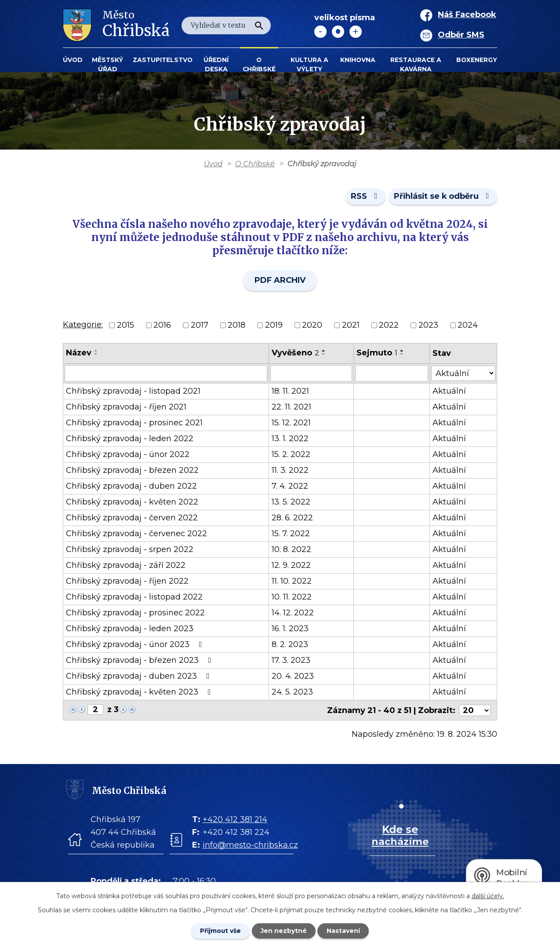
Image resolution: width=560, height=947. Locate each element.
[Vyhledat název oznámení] (166, 374)
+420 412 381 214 (235, 819)
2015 (125, 325)
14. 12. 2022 (293, 613)
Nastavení (344, 931)
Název (79, 353)
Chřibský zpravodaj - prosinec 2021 (134, 423)
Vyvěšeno (296, 353)
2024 (468, 325)
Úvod (73, 60)
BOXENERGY (477, 60)
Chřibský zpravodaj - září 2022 (126, 566)
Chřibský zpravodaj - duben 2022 (131, 486)
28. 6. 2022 (293, 518)
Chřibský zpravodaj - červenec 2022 (136, 534)
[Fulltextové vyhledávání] (226, 26)
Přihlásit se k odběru (443, 197)
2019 (274, 325)
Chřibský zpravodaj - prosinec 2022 (135, 613)
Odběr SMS (461, 35)
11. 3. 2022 (291, 471)
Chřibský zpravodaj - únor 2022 (128, 455)
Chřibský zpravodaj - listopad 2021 (133, 391)
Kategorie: (83, 325)
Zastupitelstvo (163, 60)
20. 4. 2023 (293, 676)
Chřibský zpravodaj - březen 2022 (132, 471)
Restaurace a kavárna (416, 64)
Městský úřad (107, 64)
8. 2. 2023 (290, 645)
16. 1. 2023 (291, 629)
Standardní (338, 32)
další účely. (488, 896)
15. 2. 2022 (291, 455)
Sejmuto (377, 353)
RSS (364, 197)
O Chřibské (259, 64)
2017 (200, 325)
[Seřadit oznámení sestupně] (96, 355)
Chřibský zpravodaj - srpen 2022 (130, 550)
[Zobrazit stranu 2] (95, 710)
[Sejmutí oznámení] (392, 374)
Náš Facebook (467, 15)
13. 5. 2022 (291, 502)
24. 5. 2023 (293, 692)
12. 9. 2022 (292, 566)
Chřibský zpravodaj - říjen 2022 (127, 581)
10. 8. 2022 (292, 550)
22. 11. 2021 (292, 407)
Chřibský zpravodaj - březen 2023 (140, 661)
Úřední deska (216, 64)
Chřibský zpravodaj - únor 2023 (136, 645)
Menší (320, 32)
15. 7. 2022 (291, 534)
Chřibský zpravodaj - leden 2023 (130, 629)
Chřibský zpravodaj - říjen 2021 (126, 407)
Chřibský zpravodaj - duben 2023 (140, 676)
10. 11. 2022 (292, 597)
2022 (389, 325)
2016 (162, 325)
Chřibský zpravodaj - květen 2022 (132, 502)
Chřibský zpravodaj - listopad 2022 (134, 597)
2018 (236, 325)
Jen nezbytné (284, 931)
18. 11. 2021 (291, 391)
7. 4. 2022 (290, 486)
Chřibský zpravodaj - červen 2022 (132, 518)
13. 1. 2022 (291, 439)
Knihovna (358, 60)
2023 (428, 325)
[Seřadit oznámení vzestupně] (96, 351)
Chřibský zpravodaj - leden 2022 (130, 439)
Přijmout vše (220, 931)
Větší (356, 32)
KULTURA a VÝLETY (309, 64)
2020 (312, 325)
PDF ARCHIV (280, 281)
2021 (351, 325)
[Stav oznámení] (464, 373)
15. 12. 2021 (292, 423)
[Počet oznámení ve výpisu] (475, 710)
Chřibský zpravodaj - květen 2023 (140, 692)
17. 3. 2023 (291, 661)
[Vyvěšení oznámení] (312, 374)
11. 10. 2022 (292, 581)
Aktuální (450, 391)
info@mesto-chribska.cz (250, 845)
